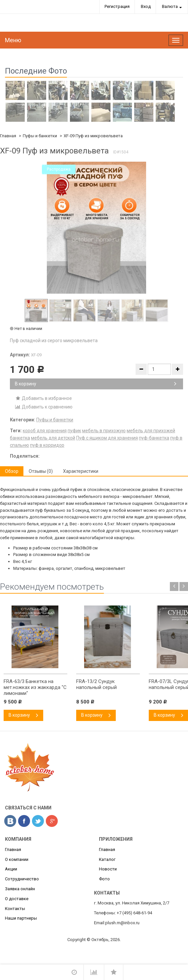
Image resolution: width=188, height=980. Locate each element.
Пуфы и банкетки (40, 136)
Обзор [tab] (12, 471)
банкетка (20, 438)
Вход (146, 6)
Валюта (170, 6)
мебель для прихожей (151, 431)
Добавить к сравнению (44, 407)
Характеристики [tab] (81, 471)
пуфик (74, 431)
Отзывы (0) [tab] (41, 471)
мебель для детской (53, 438)
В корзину (96, 384)
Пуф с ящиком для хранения (107, 438)
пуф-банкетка (154, 438)
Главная (8, 136)
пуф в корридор (47, 445)
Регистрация (117, 6)
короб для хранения (45, 431)
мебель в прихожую (104, 431)
